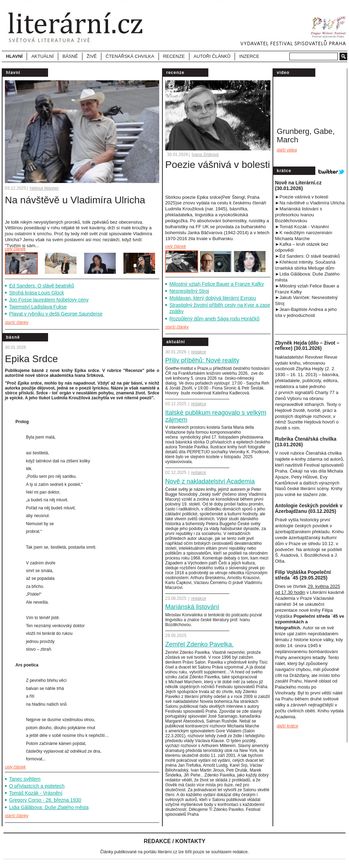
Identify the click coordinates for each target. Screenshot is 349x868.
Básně (13, 337)
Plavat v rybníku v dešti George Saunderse (56, 314)
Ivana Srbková (205, 155)
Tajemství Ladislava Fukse (38, 307)
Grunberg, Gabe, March (306, 135)
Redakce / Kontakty (175, 841)
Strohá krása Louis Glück (36, 293)
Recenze (174, 56)
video (283, 73)
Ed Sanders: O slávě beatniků (42, 286)
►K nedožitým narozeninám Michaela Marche (304, 236)
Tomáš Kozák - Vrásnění (36, 793)
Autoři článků (212, 56)
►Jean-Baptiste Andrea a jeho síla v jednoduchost (306, 312)
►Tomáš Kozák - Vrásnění (302, 227)
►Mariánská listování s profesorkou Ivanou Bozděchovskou (298, 215)
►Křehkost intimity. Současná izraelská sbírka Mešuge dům (305, 265)
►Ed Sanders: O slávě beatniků (307, 256)
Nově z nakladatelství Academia (210, 481)
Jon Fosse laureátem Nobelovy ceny (49, 300)
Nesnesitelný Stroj (189, 291)
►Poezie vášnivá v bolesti (302, 197)
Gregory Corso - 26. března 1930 (45, 800)
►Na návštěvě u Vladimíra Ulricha (310, 203)
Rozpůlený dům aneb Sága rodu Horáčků (214, 319)
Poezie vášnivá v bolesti (218, 165)
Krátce (284, 171)
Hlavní (14, 56)
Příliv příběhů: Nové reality (202, 360)
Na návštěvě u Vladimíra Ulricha (75, 200)
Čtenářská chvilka (130, 56)
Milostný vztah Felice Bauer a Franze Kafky (217, 284)
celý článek (15, 249)
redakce (199, 352)
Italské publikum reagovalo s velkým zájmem (216, 416)
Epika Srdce (31, 359)
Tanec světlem (25, 779)
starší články (17, 323)
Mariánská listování (192, 607)
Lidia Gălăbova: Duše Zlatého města (49, 807)
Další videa (287, 150)
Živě (92, 56)
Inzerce (249, 56)
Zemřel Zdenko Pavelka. (199, 644)
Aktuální (176, 342)
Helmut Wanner (44, 188)
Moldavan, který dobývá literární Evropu (213, 298)
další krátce (287, 726)
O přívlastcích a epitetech (37, 786)
